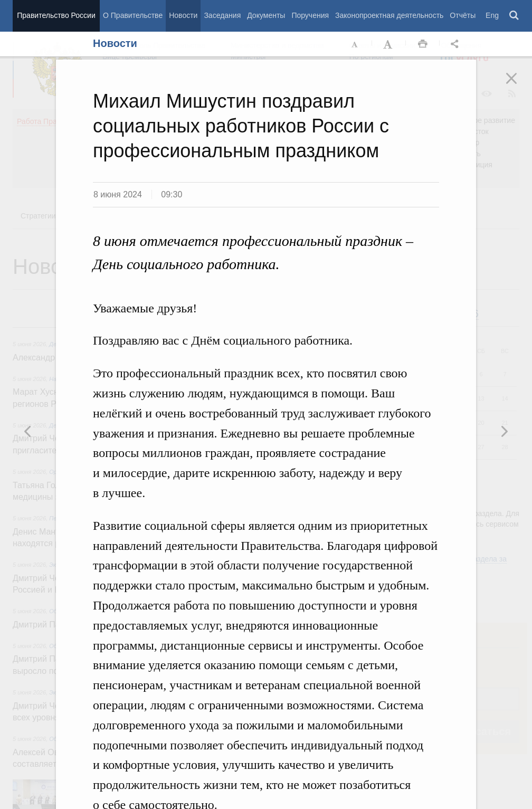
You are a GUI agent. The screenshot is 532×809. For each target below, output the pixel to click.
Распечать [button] (423, 44)
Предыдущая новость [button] (504, 431)
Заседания (222, 15)
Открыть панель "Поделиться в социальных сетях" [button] (457, 44)
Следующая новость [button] (28, 431)
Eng (492, 15)
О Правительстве (133, 15)
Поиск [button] (515, 16)
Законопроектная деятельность (389, 15)
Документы (266, 15)
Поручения (310, 15)
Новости (183, 15)
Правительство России (56, 15)
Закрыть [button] (519, 85)
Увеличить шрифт (389, 44)
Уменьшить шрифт (355, 44)
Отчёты (463, 15)
